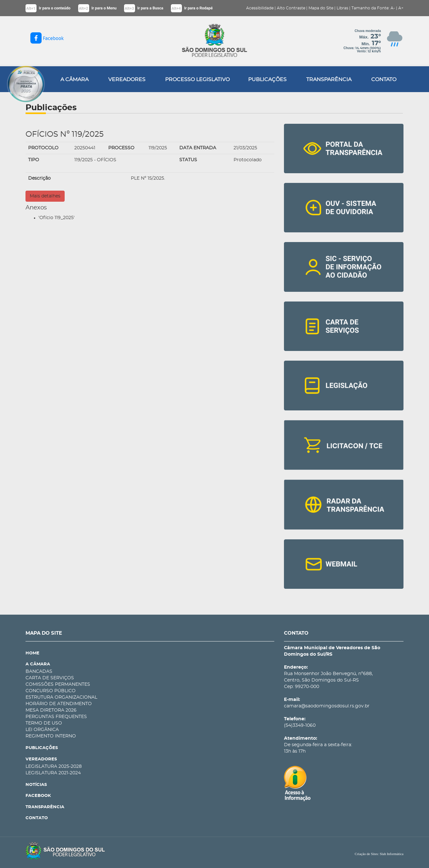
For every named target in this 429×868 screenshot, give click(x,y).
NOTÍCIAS (36, 785)
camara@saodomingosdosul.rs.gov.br (327, 706)
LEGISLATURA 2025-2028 (54, 767)
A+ (401, 8)
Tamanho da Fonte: (371, 8)
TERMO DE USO (44, 723)
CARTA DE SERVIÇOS (50, 678)
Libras (342, 8)
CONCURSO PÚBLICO (51, 691)
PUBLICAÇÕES (267, 79)
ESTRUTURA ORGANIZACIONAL (61, 697)
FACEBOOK (38, 796)
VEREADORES (127, 79)
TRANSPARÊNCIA (329, 79)
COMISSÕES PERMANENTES (58, 684)
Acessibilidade (260, 8)
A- (393, 8)
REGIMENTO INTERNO (51, 736)
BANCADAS (39, 672)
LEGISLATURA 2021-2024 (53, 773)
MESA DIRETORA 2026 (51, 710)
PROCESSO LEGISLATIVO (197, 79)
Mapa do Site (321, 8)
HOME (32, 653)
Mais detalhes (45, 196)
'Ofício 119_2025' (57, 218)
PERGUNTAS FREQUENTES (56, 717)
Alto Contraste (291, 8)
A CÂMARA (74, 79)
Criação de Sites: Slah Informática (379, 854)
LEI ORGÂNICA (42, 730)
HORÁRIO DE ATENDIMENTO (59, 704)
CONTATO (384, 79)
